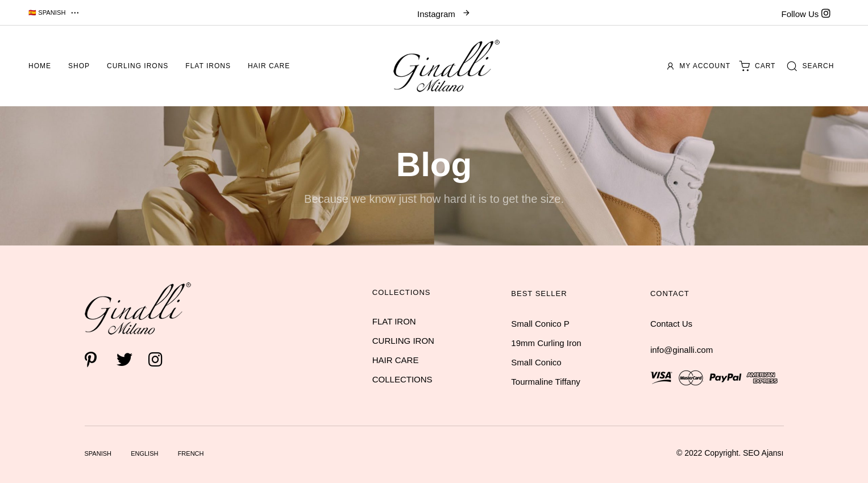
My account (699, 66)
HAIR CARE (396, 360)
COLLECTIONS (402, 379)
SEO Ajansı (763, 453)
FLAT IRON (394, 321)
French (191, 453)
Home (40, 66)
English (144, 453)
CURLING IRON (403, 341)
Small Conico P (540, 324)
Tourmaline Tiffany (545, 382)
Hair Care (269, 66)
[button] (55, 13)
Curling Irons (138, 66)
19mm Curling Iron (546, 343)
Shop (79, 66)
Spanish (98, 453)
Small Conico (536, 362)
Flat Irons (208, 66)
